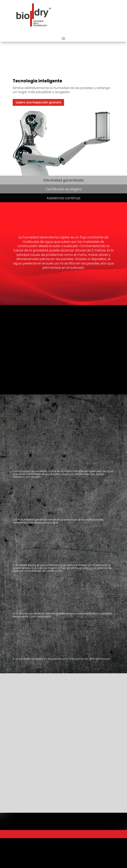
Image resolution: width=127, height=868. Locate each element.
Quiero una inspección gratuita (38, 102)
